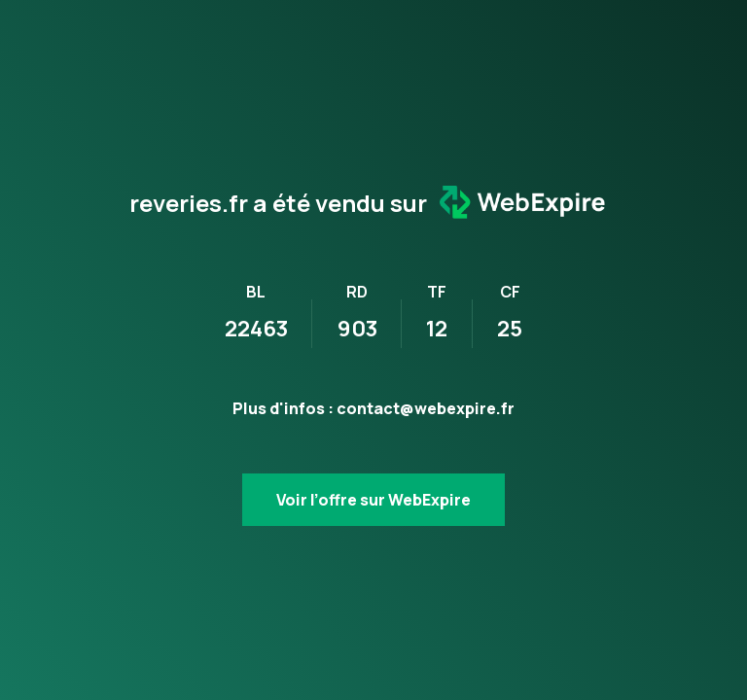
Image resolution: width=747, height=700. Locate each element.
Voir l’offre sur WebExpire (373, 500)
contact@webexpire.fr (426, 408)
